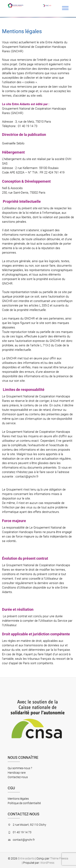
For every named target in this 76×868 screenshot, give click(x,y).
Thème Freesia (59, 858)
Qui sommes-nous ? (20, 768)
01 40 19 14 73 (22, 832)
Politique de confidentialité (24, 803)
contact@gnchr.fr (27, 477)
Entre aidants (26, 858)
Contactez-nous (18, 777)
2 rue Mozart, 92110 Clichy (29, 825)
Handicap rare (17, 773)
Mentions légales (18, 799)
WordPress (47, 863)
